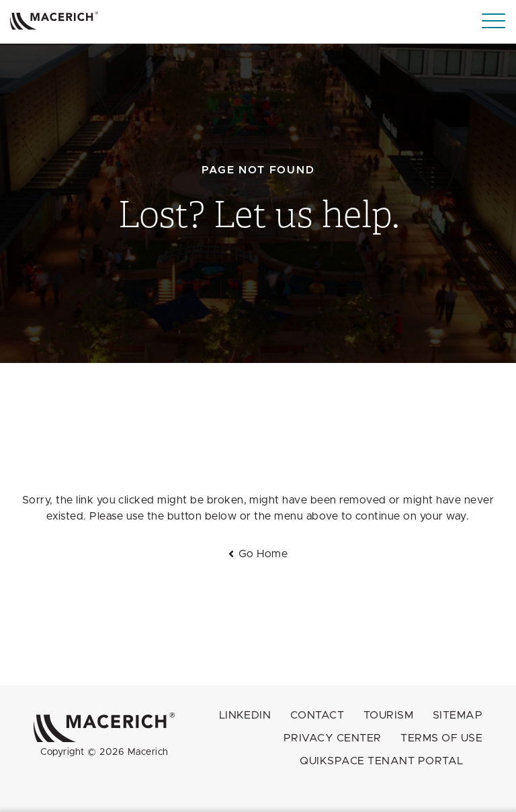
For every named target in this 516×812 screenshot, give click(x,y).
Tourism (388, 715)
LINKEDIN (245, 715)
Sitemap (458, 715)
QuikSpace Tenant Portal (381, 761)
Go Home (263, 554)
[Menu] (493, 21)
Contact (317, 715)
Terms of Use (441, 738)
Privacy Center (333, 738)
